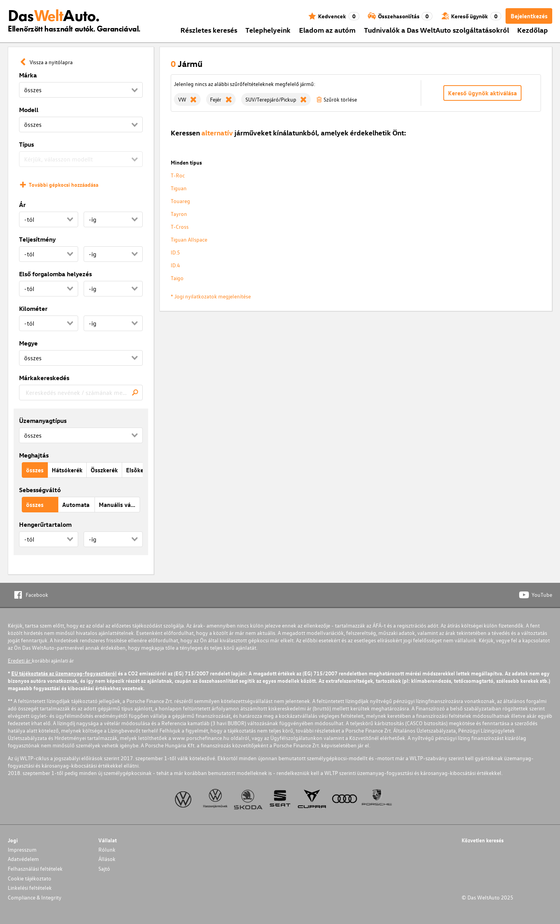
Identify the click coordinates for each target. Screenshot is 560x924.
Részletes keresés (209, 30)
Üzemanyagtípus (43, 421)
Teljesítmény (37, 239)
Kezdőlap (533, 30)
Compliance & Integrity (35, 897)
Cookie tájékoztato (30, 878)
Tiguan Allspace (189, 239)
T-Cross (180, 227)
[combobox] (81, 393)
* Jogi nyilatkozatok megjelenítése (211, 296)
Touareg (180, 201)
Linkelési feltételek (30, 888)
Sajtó (104, 869)
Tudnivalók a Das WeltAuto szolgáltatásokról (437, 30)
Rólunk (107, 849)
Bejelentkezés (529, 16)
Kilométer (33, 309)
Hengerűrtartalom (45, 524)
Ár (22, 205)
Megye (28, 343)
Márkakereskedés (44, 378)
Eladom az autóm (327, 30)
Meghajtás (34, 455)
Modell (29, 110)
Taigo (177, 278)
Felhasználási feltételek (35, 869)
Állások (107, 859)
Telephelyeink (268, 30)
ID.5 (175, 252)
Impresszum (22, 849)
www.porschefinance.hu (201, 738)
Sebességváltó (40, 490)
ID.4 (175, 265)
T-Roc (178, 175)
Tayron (179, 214)
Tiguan (179, 188)
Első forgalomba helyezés (55, 274)
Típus (26, 144)
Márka (28, 75)
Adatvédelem (23, 859)
